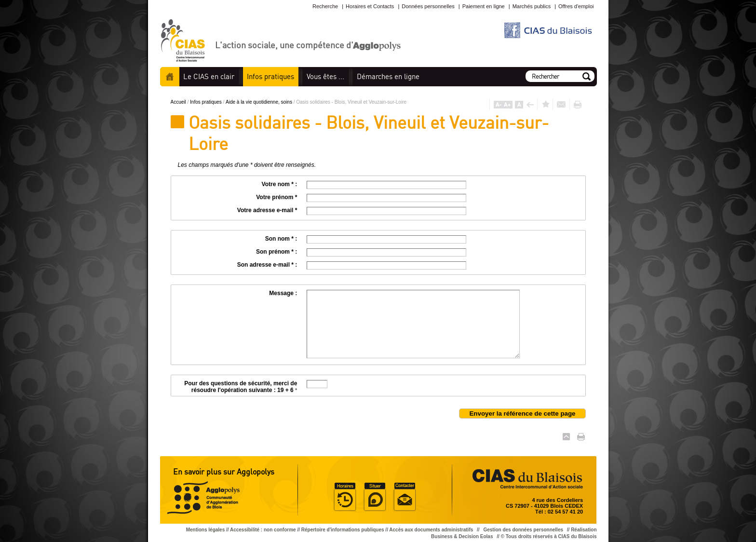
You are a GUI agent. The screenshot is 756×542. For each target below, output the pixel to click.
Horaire (345, 497)
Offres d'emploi (576, 6)
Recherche (325, 6)
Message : (283, 293)
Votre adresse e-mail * (267, 210)
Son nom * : (281, 239)
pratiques (270, 76)
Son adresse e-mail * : (267, 265)
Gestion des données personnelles (524, 530)
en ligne (388, 76)
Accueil (170, 77)
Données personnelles (428, 6)
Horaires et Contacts (370, 6)
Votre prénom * (277, 197)
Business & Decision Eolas (462, 536)
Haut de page (566, 437)
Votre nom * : (280, 184)
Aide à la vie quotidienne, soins (260, 102)
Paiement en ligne (484, 6)
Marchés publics (532, 6)
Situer (375, 497)
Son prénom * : (277, 252)
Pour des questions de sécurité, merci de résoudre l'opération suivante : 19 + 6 (241, 387)
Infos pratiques (206, 102)
